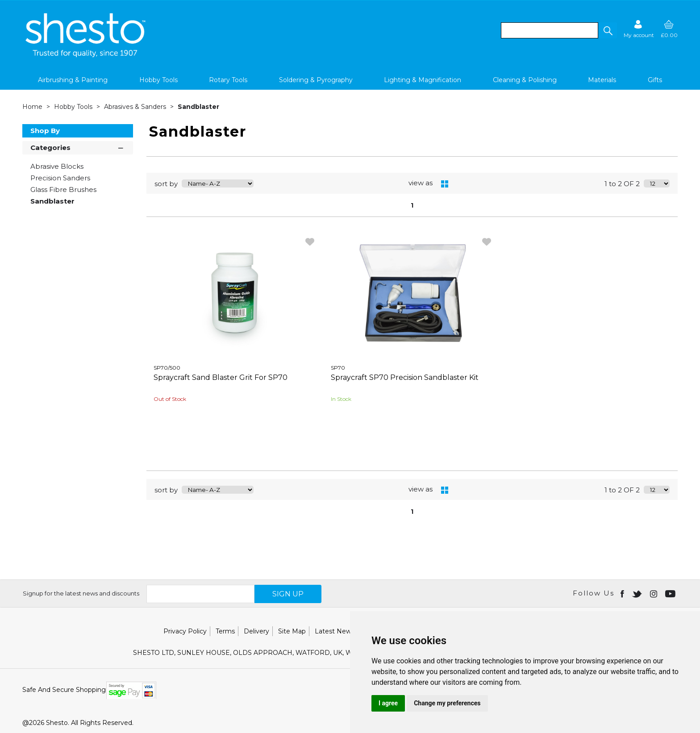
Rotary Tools (228, 80)
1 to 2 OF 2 (622, 184)
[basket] (669, 29)
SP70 (338, 368)
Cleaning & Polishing (525, 80)
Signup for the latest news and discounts (81, 593)
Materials (602, 80)
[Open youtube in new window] (671, 593)
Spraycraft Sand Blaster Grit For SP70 (221, 377)
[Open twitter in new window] (638, 593)
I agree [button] (388, 703)
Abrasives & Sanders (136, 107)
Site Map (292, 631)
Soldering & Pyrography (316, 80)
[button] (608, 30)
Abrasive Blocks (57, 166)
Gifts (655, 80)
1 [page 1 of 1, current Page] (412, 205)
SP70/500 (167, 368)
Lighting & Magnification (423, 80)
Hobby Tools (158, 80)
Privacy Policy (185, 631)
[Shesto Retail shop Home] (86, 55)
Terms (225, 631)
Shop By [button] (45, 131)
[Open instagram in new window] (654, 593)
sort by (166, 184)
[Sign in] (639, 29)
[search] (550, 30)
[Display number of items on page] (657, 183)
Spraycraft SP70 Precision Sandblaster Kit (405, 377)
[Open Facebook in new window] (623, 593)
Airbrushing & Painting (73, 80)
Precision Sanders (60, 178)
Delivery (256, 631)
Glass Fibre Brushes (63, 189)
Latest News (335, 631)
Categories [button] (78, 147)
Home (33, 107)
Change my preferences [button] (447, 703)
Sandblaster (198, 107)
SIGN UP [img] (288, 594)
